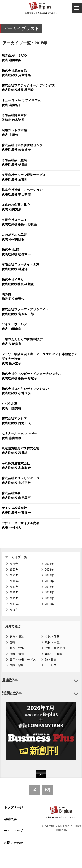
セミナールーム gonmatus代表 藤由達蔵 (20, 436)
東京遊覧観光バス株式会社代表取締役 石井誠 (21, 451)
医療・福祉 (17, 665)
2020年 (49, 575)
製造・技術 (17, 648)
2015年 (14, 592)
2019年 (14, 581)
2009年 (14, 610)
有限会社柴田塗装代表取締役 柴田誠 (15, 162)
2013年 (14, 598)
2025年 (14, 564)
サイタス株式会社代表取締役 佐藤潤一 (16, 510)
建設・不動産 (54, 654)
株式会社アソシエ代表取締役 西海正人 (16, 421)
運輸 (13, 642)
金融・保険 (52, 637)
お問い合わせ (14, 843)
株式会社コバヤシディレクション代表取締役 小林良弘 (25, 391)
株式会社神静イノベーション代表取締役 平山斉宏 (22, 192)
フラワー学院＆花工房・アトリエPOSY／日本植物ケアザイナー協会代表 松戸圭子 (40, 359)
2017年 (14, 587)
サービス (51, 665)
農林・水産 (52, 642)
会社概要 (10, 819)
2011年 (14, 604)
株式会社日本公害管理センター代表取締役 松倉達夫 (24, 147)
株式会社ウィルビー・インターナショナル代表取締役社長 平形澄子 (32, 376)
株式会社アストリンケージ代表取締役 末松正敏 (21, 480)
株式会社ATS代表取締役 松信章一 (16, 252)
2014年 (49, 592)
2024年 (49, 564)
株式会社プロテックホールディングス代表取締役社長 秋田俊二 (28, 88)
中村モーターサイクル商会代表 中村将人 (21, 525)
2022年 (49, 570)
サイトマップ (14, 831)
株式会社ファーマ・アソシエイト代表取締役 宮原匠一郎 (25, 312)
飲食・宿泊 (17, 637)
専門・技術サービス (23, 660)
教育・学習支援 (55, 648)
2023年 (14, 570)
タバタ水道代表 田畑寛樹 (12, 406)
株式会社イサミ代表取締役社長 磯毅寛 (18, 282)
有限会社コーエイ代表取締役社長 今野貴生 (20, 222)
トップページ (14, 807)
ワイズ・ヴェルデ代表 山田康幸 (14, 326)
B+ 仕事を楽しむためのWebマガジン (41, 8)
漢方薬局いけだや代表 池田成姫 (14, 58)
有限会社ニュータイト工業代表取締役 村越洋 (21, 267)
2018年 (50, 581)
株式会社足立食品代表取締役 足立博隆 (16, 73)
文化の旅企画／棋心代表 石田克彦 (16, 207)
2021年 (14, 575)
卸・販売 (51, 660)
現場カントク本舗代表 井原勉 (14, 133)
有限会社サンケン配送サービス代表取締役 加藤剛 (24, 177)
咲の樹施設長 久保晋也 (13, 297)
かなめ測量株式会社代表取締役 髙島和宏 (16, 466)
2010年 (50, 604)
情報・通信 (17, 654)
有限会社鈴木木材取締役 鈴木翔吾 (14, 118)
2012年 (49, 598)
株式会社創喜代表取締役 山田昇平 (16, 495)
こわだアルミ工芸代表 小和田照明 (14, 237)
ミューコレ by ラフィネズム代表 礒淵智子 (21, 103)
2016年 (49, 587)
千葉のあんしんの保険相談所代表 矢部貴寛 (22, 341)
